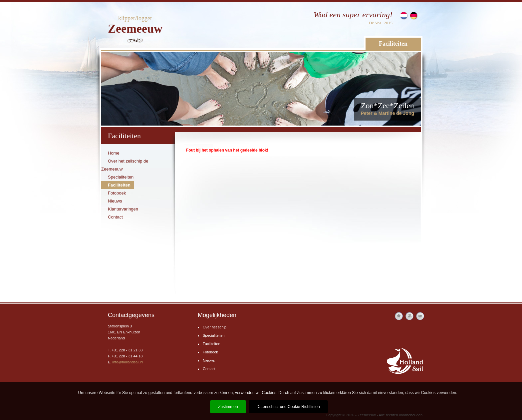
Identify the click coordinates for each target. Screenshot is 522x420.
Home (114, 153)
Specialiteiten (121, 177)
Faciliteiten (393, 44)
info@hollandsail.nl (128, 362)
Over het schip (215, 327)
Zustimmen (228, 407)
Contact (115, 217)
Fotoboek (117, 193)
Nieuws (115, 201)
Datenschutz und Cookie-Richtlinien (288, 407)
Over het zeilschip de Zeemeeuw (125, 165)
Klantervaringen (123, 209)
